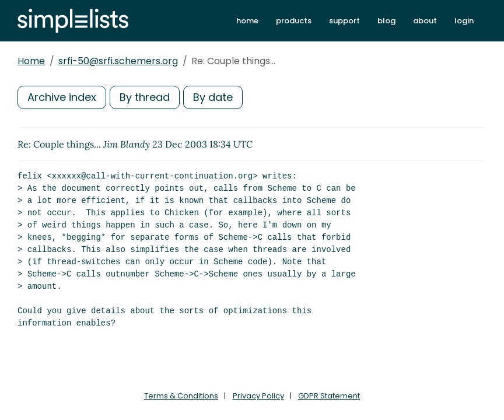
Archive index (62, 97)
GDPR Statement (329, 396)
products (294, 21)
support (344, 21)
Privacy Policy (258, 396)
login (464, 21)
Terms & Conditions (181, 396)
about (425, 21)
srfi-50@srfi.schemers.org (118, 61)
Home (31, 61)
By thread (145, 97)
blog (386, 21)
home (247, 21)
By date (213, 97)
